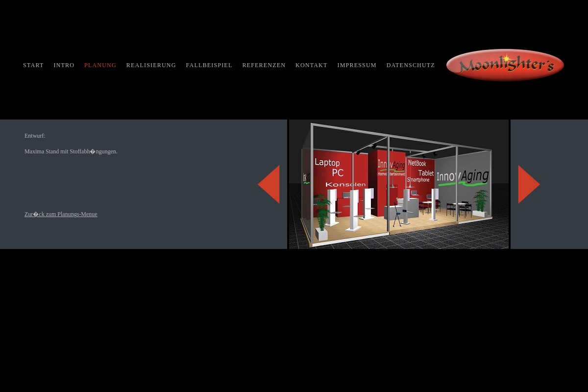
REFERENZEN (264, 65)
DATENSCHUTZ (411, 65)
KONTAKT (311, 65)
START (33, 65)
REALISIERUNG (151, 65)
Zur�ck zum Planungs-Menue (61, 214)
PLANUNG (100, 65)
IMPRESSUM (357, 65)
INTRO (64, 65)
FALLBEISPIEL (209, 65)
